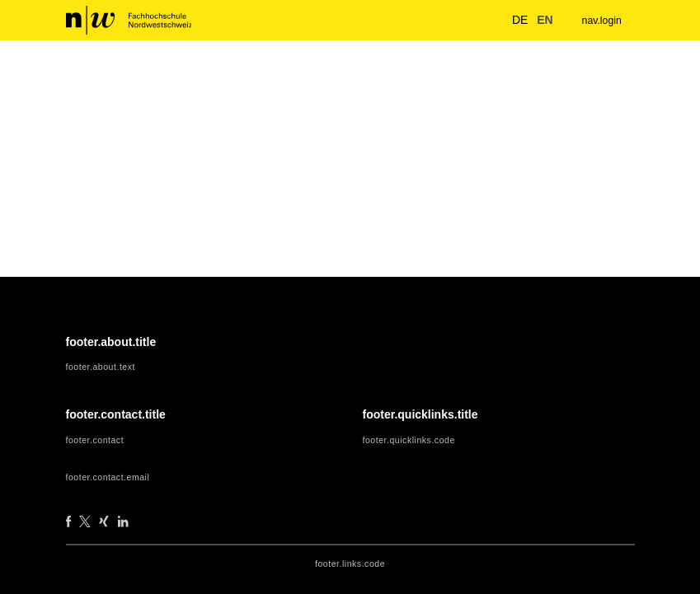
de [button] (511, 19)
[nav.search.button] (485, 20)
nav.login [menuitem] (600, 20)
